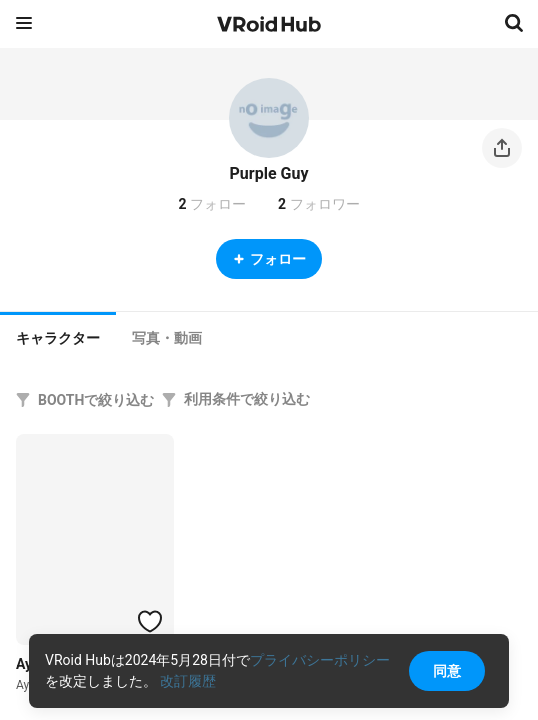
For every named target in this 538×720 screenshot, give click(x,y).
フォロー (269, 259)
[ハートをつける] (150, 621)
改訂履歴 (188, 681)
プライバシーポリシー (320, 660)
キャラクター (58, 338)
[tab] (58, 336)
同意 (447, 671)
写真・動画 (167, 338)
